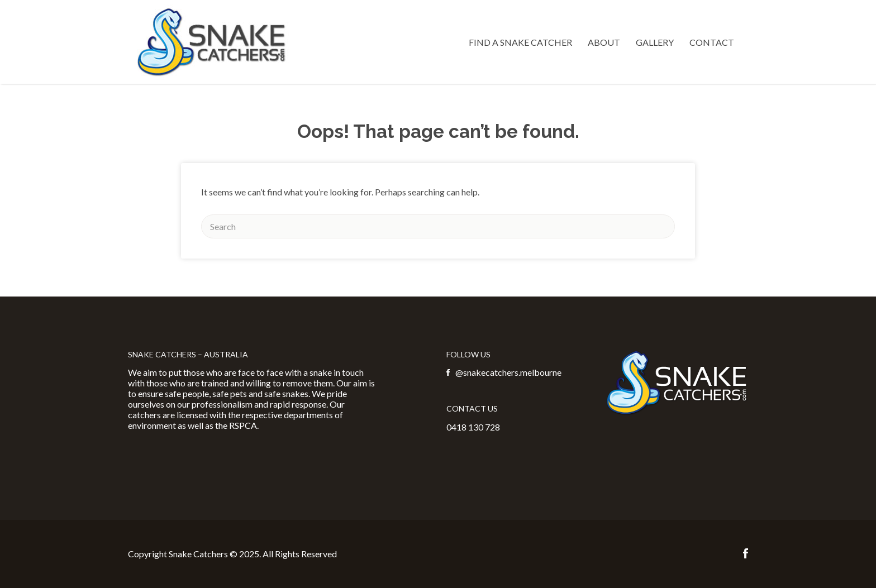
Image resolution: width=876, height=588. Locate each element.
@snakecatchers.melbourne (508, 372)
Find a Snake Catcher (520, 42)
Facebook (746, 553)
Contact (712, 42)
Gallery (655, 42)
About (604, 42)
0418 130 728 (473, 427)
